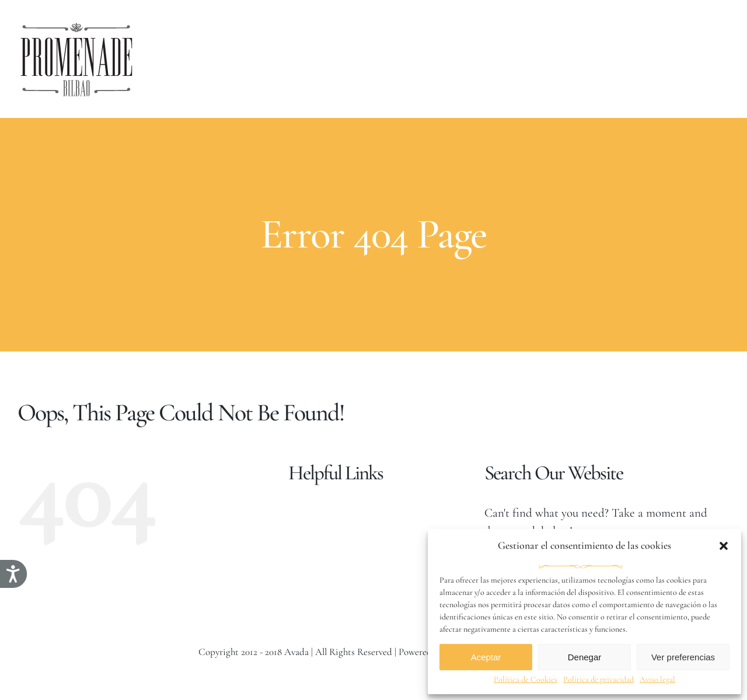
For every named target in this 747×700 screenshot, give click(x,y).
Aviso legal (657, 679)
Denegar (585, 657)
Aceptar (486, 657)
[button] (724, 546)
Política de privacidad (598, 679)
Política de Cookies (526, 679)
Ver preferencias (683, 657)
